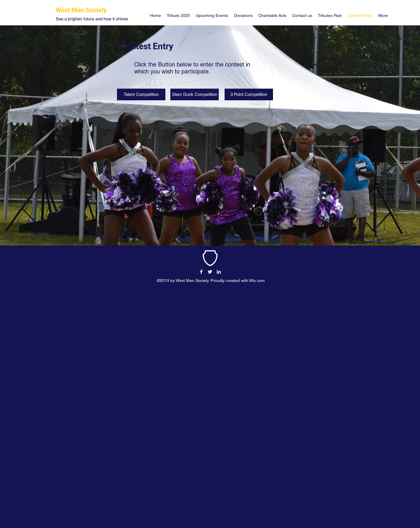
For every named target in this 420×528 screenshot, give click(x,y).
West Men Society (81, 10)
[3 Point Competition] (249, 94)
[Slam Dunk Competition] (195, 94)
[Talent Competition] (141, 94)
